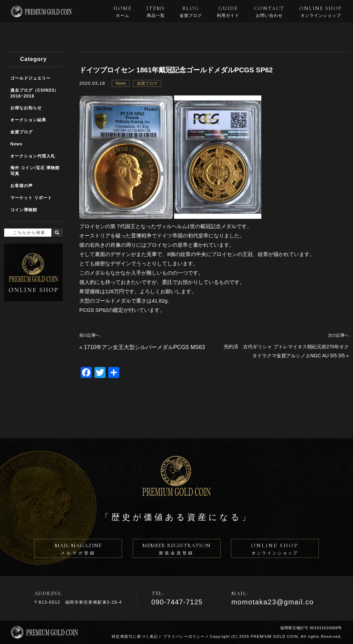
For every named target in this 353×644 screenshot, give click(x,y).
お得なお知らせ (26, 108)
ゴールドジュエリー (31, 78)
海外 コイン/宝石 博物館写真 (35, 171)
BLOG (191, 12)
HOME (123, 12)
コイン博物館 (24, 210)
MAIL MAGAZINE (78, 550)
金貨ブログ (147, 83)
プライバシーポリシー (184, 636)
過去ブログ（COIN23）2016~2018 (34, 93)
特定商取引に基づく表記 (135, 636)
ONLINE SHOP (321, 12)
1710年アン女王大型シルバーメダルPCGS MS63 (144, 347)
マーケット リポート (31, 198)
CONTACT (269, 12)
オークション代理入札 (33, 156)
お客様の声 (22, 186)
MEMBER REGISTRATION (177, 550)
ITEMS (156, 12)
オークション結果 (28, 120)
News (121, 83)
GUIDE (228, 12)
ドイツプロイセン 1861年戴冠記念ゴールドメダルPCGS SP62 (176, 70)
